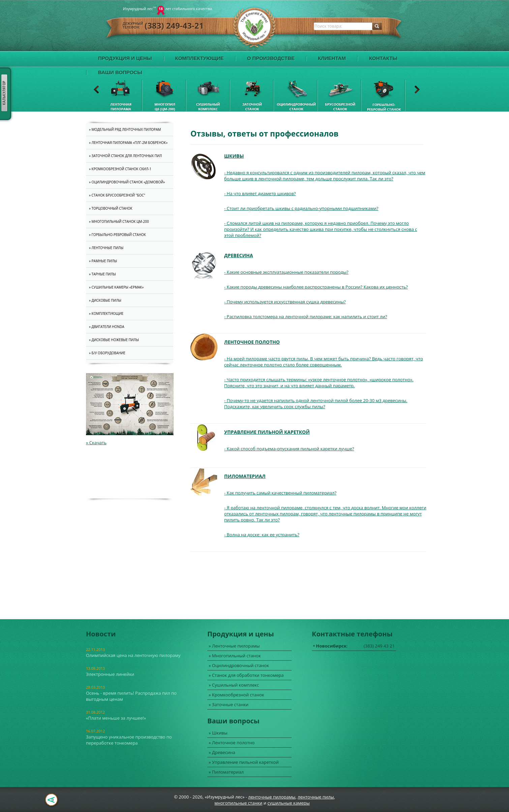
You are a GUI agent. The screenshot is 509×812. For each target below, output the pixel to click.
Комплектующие (200, 58)
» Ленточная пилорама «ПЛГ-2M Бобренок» (128, 143)
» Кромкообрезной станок (236, 695)
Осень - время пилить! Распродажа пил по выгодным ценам (131, 696)
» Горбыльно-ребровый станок (117, 235)
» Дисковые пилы (105, 300)
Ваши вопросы (120, 72)
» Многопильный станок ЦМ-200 (119, 221)
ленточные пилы (316, 797)
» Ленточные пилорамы (234, 646)
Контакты (383, 58)
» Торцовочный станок (111, 208)
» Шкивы (218, 733)
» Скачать (96, 443)
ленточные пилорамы (272, 797)
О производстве (271, 58)
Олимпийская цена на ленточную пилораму (133, 655)
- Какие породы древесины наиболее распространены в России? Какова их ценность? (316, 287)
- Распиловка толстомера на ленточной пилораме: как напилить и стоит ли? (306, 317)
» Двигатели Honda (107, 327)
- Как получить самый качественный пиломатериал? (280, 493)
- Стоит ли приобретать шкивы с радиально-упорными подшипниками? (301, 208)
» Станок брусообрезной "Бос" (117, 195)
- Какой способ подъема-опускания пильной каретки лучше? (289, 449)
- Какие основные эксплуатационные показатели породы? (286, 272)
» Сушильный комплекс (234, 685)
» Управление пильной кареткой (244, 762)
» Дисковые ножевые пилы (114, 340)
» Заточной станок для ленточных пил (125, 156)
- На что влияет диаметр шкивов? (260, 193)
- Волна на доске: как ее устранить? (262, 535)
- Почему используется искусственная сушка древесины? (285, 302)
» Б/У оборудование (107, 353)
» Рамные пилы (103, 261)
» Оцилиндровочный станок (239, 665)
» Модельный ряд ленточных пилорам (125, 129)
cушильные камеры (288, 803)
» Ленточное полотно (232, 743)
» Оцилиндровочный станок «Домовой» (127, 182)
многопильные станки (238, 803)
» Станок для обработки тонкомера (246, 675)
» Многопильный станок (235, 656)
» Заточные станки (229, 704)
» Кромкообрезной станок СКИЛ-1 (120, 169)
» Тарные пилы (102, 274)
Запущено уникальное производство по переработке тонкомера (129, 740)
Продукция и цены (125, 58)
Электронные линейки (110, 674)
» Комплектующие (106, 313)
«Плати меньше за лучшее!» (116, 718)
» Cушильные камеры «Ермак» (116, 287)
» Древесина (222, 752)
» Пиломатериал (226, 772)
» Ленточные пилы (106, 248)
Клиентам (332, 58)
